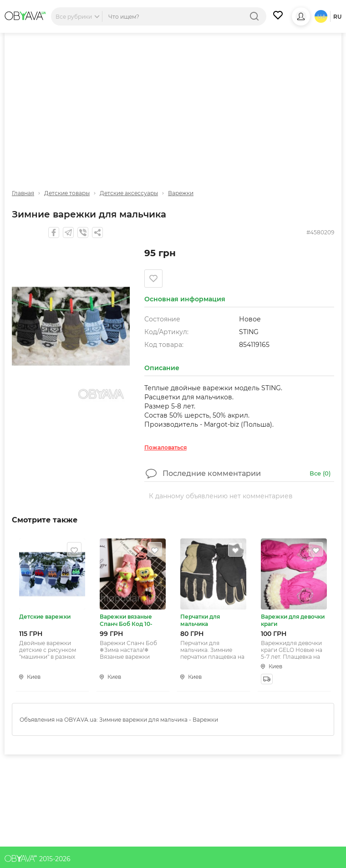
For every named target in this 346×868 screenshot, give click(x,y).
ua (322, 17)
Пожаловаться (165, 447)
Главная (23, 193)
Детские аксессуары (129, 193)
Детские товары (67, 193)
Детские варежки (45, 617)
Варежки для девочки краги (293, 620)
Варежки (181, 193)
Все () (320, 473)
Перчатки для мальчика (200, 620)
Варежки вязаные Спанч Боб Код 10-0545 (126, 620)
